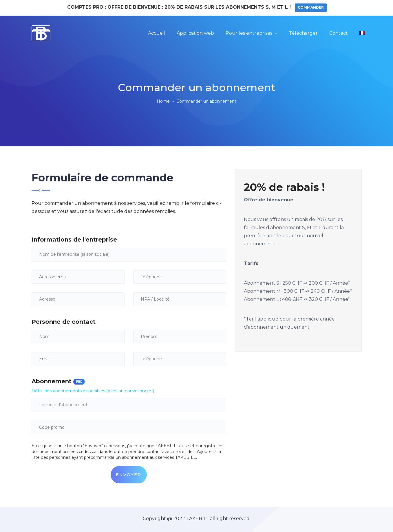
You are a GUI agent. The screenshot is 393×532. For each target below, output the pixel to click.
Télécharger (303, 33)
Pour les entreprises (249, 33)
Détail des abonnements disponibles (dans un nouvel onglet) (93, 391)
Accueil (157, 33)
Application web (195, 33)
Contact (339, 33)
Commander (311, 7)
